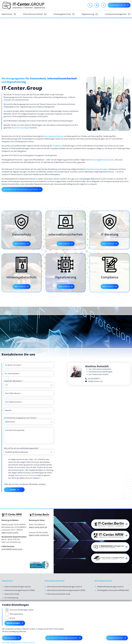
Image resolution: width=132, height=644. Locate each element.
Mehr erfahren (20, 244)
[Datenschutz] (7, 581)
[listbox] (29, 385)
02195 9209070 (92, 379)
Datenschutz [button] (7, 14)
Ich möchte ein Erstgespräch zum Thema (20, 418)
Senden (13, 490)
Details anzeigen (14, 623)
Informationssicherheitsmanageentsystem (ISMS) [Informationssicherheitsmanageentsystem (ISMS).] (66, 590)
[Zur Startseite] (23, 5)
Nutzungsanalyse (16, 614)
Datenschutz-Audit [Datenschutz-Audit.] (12, 594)
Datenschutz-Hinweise (27, 475)
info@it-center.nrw (94, 381)
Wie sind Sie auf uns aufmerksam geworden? (21, 448)
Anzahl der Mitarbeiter (13, 381)
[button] (110, 524)
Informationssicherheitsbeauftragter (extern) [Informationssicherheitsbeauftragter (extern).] (64, 587)
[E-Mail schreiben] (97, 5)
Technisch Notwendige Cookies (22, 610)
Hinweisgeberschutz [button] (62, 14)
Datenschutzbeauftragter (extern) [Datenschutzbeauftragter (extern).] (18, 587)
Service (12, 618)
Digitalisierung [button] (88, 14)
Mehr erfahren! (108, 244)
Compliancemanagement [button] (116, 14)
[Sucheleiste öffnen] (103, 5)
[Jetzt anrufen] (90, 5)
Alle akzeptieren (11, 638)
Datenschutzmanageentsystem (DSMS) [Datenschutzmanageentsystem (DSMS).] (20, 590)
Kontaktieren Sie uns (118, 5)
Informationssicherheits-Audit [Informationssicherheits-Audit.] (59, 594)
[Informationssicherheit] (54, 581)
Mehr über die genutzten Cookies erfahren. (19, 643)
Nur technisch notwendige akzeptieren (63, 638)
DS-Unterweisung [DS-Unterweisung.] (11, 598)
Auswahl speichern (116, 638)
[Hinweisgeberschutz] (103, 581)
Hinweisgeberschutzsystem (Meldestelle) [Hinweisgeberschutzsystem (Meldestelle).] (113, 590)
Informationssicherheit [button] (33, 14)
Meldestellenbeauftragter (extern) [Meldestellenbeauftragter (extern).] (110, 587)
